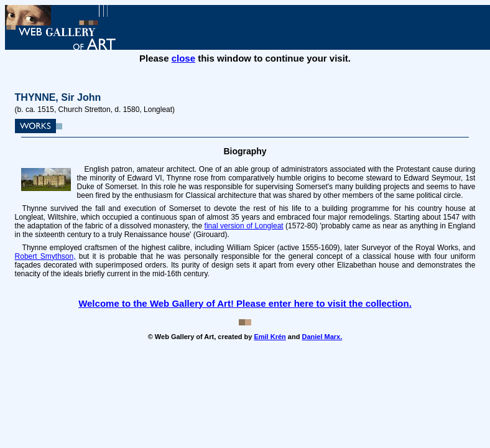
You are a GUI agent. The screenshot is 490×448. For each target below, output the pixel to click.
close (183, 58)
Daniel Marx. (322, 337)
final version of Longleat (244, 226)
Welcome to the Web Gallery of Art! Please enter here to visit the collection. (245, 303)
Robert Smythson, (45, 256)
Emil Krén (270, 337)
